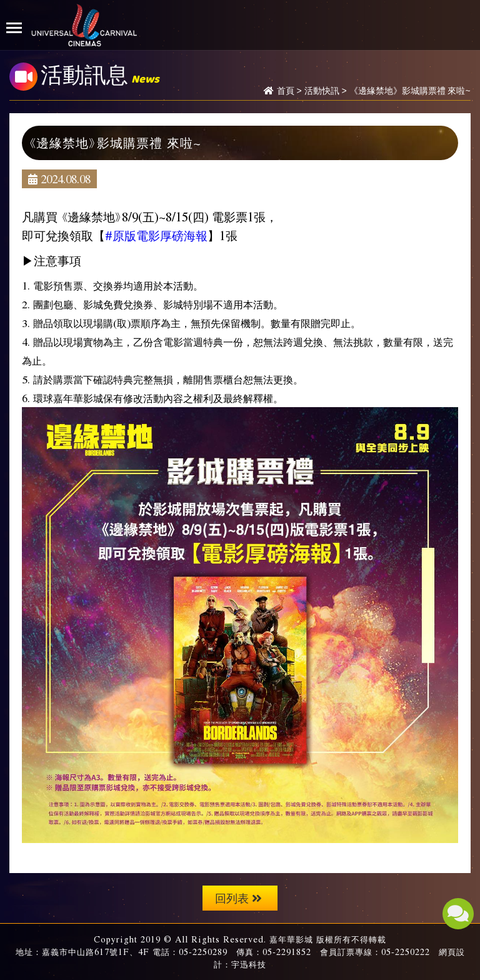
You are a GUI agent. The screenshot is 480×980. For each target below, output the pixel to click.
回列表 (238, 898)
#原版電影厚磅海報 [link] (156, 235)
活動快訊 (322, 91)
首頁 (286, 91)
